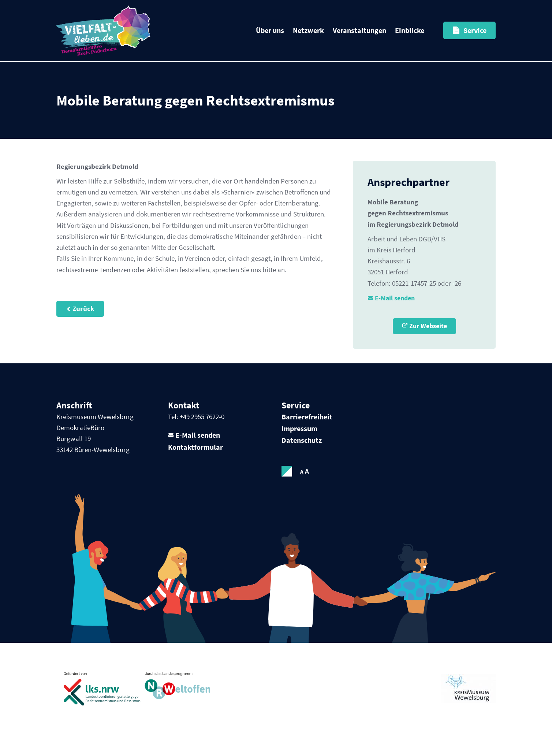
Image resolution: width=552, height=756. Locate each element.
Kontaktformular (195, 454)
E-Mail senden (397, 303)
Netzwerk (308, 30)
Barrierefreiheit (307, 423)
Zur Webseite (428, 332)
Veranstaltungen (359, 30)
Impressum (299, 435)
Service (475, 30)
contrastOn (287, 478)
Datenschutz (302, 447)
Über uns (270, 30)
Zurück (84, 328)
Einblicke (410, 30)
